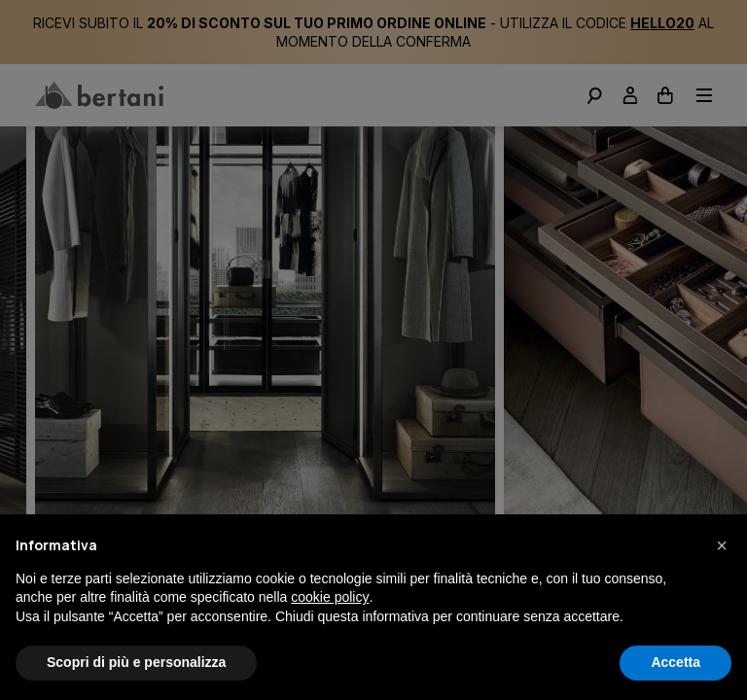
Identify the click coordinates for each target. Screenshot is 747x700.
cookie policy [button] (330, 597)
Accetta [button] (676, 662)
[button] (722, 545)
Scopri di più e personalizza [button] (136, 662)
